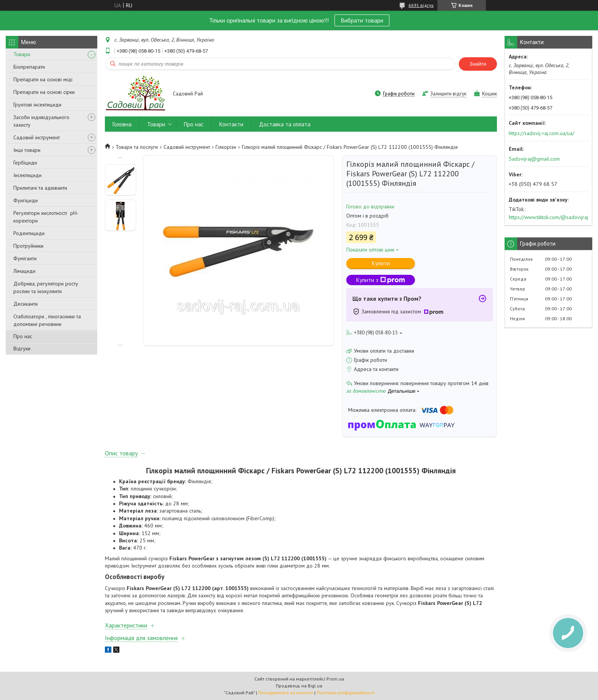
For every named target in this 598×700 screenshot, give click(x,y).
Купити (381, 263)
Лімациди (24, 271)
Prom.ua (335, 679)
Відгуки (22, 348)
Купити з (381, 280)
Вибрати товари (362, 20)
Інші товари (27, 150)
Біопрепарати (29, 67)
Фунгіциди (26, 200)
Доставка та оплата (285, 124)
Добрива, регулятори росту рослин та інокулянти (46, 287)
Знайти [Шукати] (478, 64)
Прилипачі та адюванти (40, 188)
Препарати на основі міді (43, 79)
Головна (122, 124)
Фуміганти (25, 258)
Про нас (23, 336)
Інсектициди (27, 175)
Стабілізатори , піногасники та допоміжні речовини (47, 320)
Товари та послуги (137, 147)
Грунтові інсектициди (37, 105)
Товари (22, 54)
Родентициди (29, 233)
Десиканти (26, 304)
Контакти (231, 124)
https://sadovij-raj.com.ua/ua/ (542, 133)
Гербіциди (25, 163)
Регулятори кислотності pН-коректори (46, 217)
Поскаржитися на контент (286, 693)
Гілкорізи (226, 147)
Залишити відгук (448, 94)
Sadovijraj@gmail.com (534, 159)
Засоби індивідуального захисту (41, 121)
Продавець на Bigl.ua (299, 686)
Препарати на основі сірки (44, 92)
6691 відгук (421, 5)
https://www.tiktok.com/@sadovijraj (548, 217)
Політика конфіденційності (346, 693)
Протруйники (28, 246)
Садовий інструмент (37, 137)
